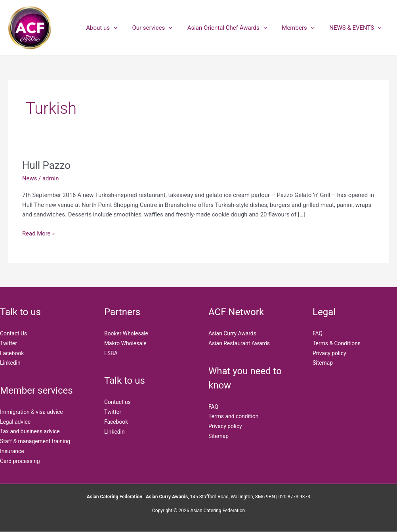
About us (115, 28)
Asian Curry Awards (233, 333)
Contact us (117, 402)
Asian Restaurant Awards (239, 343)
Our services (163, 28)
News (30, 178)
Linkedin (10, 363)
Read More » (39, 233)
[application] (127, 28)
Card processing (20, 461)
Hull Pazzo (47, 165)
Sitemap (219, 436)
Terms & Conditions (337, 343)
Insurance (12, 452)
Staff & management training (35, 442)
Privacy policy (225, 427)
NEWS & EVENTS (357, 28)
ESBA (111, 353)
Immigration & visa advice (32, 412)
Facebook (12, 353)
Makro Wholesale (126, 343)
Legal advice (15, 422)
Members (303, 28)
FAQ (213, 407)
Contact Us (14, 333)
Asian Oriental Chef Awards (234, 28)
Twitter (9, 343)
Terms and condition (234, 417)
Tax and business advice (30, 432)
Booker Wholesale (126, 333)
